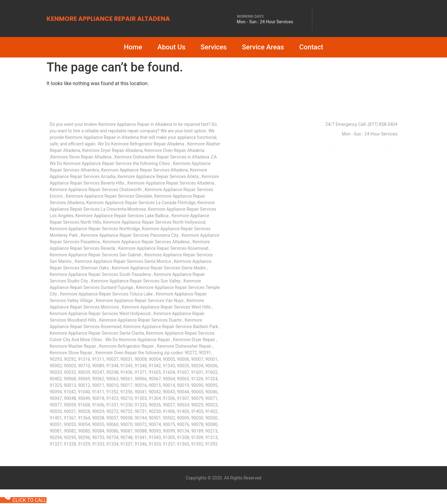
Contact (311, 47)
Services (214, 47)
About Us (171, 47)
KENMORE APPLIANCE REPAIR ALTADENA (108, 19)
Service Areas (263, 47)
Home (133, 47)
